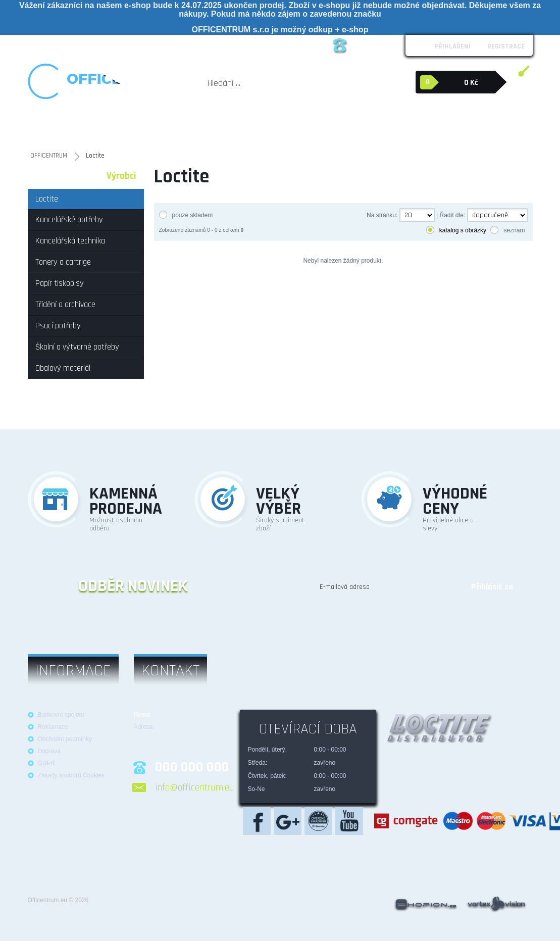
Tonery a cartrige (164, 126)
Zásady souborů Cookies (71, 775)
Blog (284, 45)
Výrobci (121, 176)
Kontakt (257, 45)
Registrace (506, 46)
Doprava (49, 751)
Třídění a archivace (256, 126)
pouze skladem (193, 215)
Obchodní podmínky (86, 45)
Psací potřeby (301, 126)
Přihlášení (452, 46)
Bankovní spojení (61, 715)
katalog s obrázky (463, 230)
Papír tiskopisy (208, 126)
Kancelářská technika (112, 126)
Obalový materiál (429, 121)
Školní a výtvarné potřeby (356, 126)
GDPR (47, 763)
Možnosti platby (212, 45)
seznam (514, 230)
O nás (40, 45)
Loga (131, 45)
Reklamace (164, 45)
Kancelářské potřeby (56, 126)
